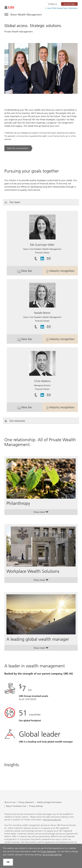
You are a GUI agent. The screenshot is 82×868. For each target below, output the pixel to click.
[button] (49, 257)
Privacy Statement (48, 851)
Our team (12, 202)
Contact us (52, 4)
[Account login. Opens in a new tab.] (69, 4)
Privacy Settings (36, 806)
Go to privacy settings (52, 855)
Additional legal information (49, 802)
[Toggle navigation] (23, 14)
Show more (41, 513)
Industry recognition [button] (62, 272)
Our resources (15, 421)
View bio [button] (30, 272)
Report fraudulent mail (16, 806)
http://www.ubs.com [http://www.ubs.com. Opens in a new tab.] (52, 820)
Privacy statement (26, 802)
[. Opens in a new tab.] (9, 7)
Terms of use (10, 802)
